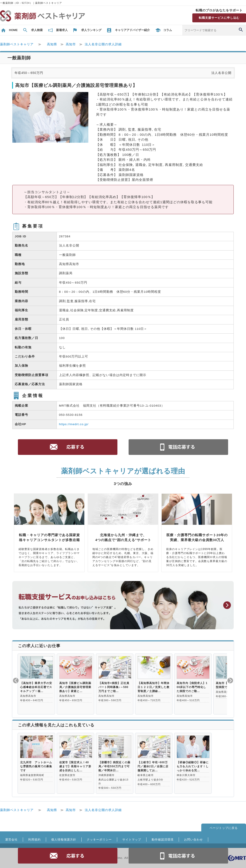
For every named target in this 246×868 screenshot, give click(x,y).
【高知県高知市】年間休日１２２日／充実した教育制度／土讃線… (154, 687)
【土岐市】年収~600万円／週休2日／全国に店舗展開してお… (153, 766)
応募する (68, 856)
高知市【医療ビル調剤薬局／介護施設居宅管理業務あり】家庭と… (75, 687)
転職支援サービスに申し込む (219, 18)
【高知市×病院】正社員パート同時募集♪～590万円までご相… (114, 687)
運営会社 (11, 840)
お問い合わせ (193, 840)
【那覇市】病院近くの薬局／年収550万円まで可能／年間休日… (114, 766)
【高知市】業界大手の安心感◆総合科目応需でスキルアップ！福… (36, 687)
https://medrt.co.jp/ (74, 424)
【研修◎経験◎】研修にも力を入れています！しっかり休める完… (193, 766)
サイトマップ (132, 840)
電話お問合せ (178, 856)
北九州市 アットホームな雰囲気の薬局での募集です (36, 766)
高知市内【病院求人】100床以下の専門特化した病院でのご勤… (192, 687)
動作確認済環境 (163, 840)
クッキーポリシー (99, 840)
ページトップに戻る (224, 828)
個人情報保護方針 (64, 840)
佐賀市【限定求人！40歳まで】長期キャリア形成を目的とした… (75, 766)
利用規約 (34, 840)
